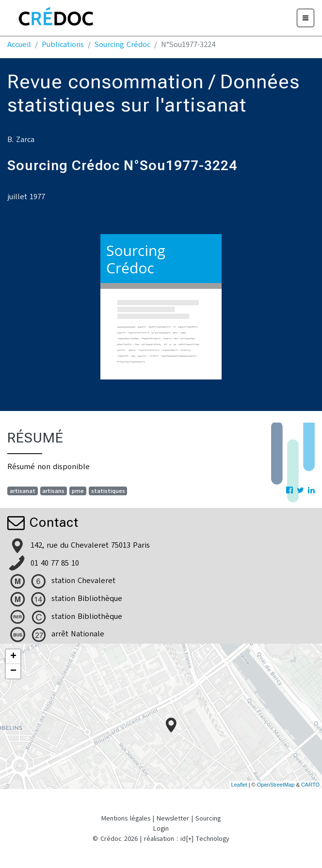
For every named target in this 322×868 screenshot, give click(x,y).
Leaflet (239, 785)
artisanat (23, 491)
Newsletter (173, 818)
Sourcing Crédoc (122, 45)
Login (161, 829)
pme (78, 491)
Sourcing (208, 818)
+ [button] (13, 657)
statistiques (108, 491)
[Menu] (306, 18)
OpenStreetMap (276, 785)
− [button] (13, 671)
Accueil (19, 45)
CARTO (310, 785)
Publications (63, 45)
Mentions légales (126, 818)
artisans (53, 491)
